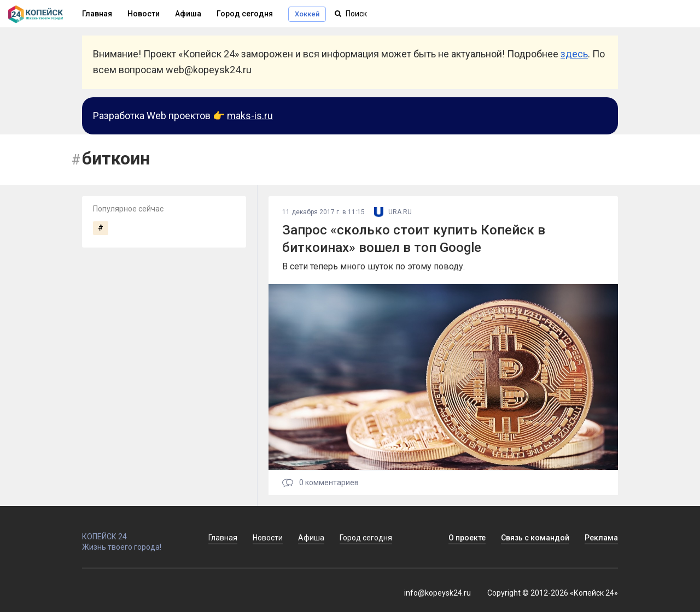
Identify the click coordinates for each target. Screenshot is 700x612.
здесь (574, 54)
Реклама (601, 538)
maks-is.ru (250, 116)
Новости (144, 14)
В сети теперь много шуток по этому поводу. (374, 266)
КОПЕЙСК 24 (133, 532)
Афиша (188, 14)
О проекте (467, 538)
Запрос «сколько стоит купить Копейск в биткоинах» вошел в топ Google (414, 239)
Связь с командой (535, 538)
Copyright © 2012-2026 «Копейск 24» (553, 593)
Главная (223, 538)
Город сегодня (245, 14)
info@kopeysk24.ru (437, 593)
